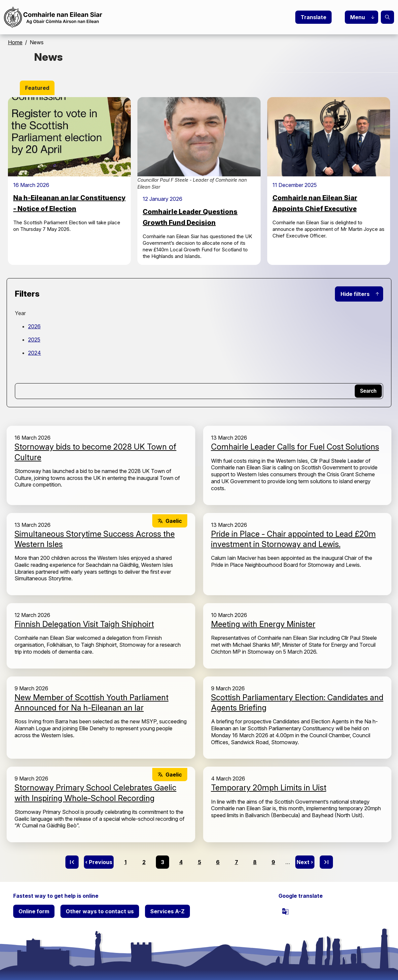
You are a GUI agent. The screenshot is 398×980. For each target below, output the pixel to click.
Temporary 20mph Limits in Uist (269, 788)
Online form (34, 911)
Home (15, 42)
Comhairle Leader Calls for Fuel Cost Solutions (295, 447)
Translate (313, 17)
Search (387, 17)
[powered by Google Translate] (285, 911)
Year (20, 313)
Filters (27, 294)
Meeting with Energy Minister (263, 624)
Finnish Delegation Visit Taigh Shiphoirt (84, 624)
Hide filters (355, 294)
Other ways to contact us (100, 911)
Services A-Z (167, 911)
